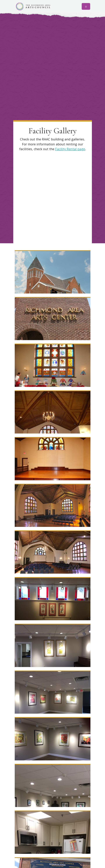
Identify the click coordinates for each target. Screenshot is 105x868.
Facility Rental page (70, 149)
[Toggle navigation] (86, 6)
